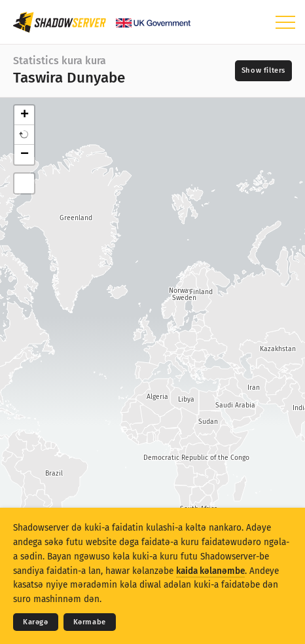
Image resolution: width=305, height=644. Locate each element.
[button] (24, 135)
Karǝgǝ (36, 622)
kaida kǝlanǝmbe (210, 571)
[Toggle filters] (263, 71)
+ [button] (25, 115)
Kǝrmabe (90, 622)
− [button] (25, 155)
